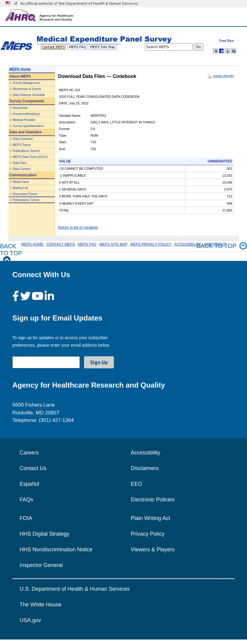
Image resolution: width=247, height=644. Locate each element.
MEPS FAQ (87, 244)
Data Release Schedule (29, 95)
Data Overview (23, 139)
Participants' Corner (26, 200)
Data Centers (22, 169)
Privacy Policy (148, 534)
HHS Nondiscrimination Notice (56, 550)
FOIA (26, 518)
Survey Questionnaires (28, 126)
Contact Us (33, 468)
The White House (41, 605)
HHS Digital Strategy (44, 534)
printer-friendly (223, 76)
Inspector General (41, 565)
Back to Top (11, 253)
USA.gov (30, 620)
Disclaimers (145, 468)
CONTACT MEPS (61, 244)
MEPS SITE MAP (113, 244)
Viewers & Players (153, 550)
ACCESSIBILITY (188, 244)
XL (234, 51)
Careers (29, 453)
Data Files (20, 163)
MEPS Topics (22, 145)
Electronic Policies (153, 500)
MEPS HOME (32, 244)
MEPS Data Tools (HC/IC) (30, 157)
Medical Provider (24, 120)
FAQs (26, 500)
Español (29, 484)
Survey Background (26, 83)
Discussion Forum (25, 194)
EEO (136, 484)
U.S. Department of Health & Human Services (75, 589)
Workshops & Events (27, 89)
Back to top (222, 246)
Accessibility (145, 453)
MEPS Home (20, 69)
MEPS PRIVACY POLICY (151, 244)
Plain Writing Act (150, 518)
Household (20, 108)
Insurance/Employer (26, 114)
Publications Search (26, 151)
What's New (21, 182)
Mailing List (20, 188)
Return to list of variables (78, 228)
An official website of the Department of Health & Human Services (79, 3)
